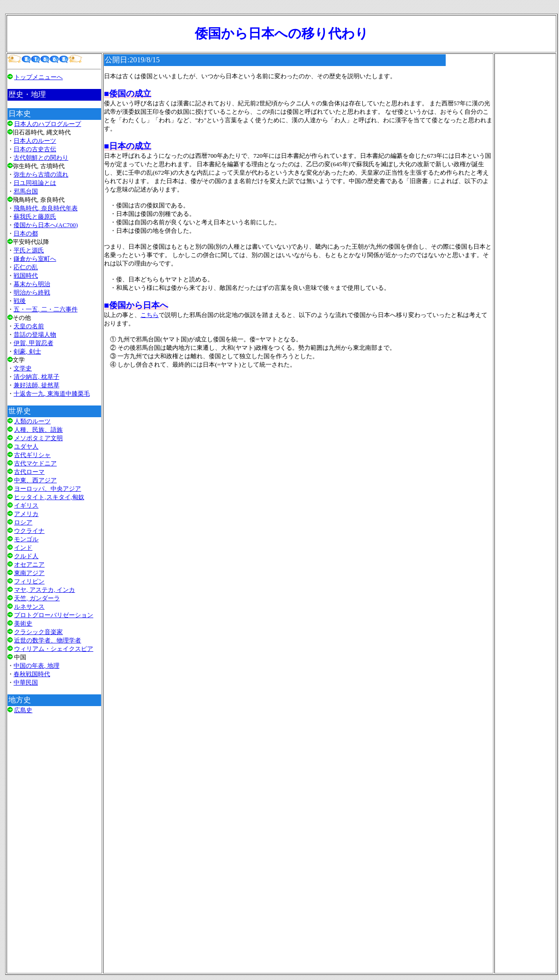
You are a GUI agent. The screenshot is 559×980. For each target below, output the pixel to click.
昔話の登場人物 (35, 335)
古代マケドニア (35, 463)
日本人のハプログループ (48, 124)
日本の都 (26, 233)
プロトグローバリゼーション (54, 615)
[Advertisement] (54, 847)
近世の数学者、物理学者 (48, 640)
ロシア (23, 522)
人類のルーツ (32, 421)
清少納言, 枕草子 (37, 377)
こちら (150, 315)
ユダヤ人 (26, 446)
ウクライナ (29, 531)
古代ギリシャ (32, 455)
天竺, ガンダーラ (37, 598)
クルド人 (26, 556)
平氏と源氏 (29, 250)
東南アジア (29, 573)
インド (23, 548)
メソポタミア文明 (38, 438)
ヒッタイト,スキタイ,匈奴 (49, 497)
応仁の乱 (26, 267)
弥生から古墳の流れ (41, 174)
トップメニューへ (38, 77)
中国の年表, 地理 (37, 666)
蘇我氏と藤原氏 (35, 217)
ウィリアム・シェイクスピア (54, 649)
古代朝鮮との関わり (41, 158)
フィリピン (29, 581)
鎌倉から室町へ (35, 259)
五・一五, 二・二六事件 (46, 309)
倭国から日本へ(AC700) (46, 225)
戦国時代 (26, 276)
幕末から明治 (32, 284)
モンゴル (26, 539)
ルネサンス (29, 607)
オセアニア (29, 564)
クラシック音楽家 (38, 632)
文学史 (23, 368)
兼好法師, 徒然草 (37, 385)
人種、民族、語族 (38, 430)
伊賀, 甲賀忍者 (33, 343)
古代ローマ (29, 472)
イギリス (26, 505)
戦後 (20, 301)
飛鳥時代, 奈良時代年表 (46, 208)
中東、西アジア (35, 480)
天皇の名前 (29, 326)
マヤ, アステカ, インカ (44, 590)
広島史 (23, 710)
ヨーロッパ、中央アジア (48, 489)
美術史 (23, 623)
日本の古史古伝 (35, 149)
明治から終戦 (32, 292)
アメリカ (26, 514)
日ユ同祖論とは (35, 183)
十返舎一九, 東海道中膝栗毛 (52, 394)
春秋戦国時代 (32, 674)
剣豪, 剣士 (27, 351)
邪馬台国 (26, 191)
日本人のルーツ (35, 141)
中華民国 (26, 682)
